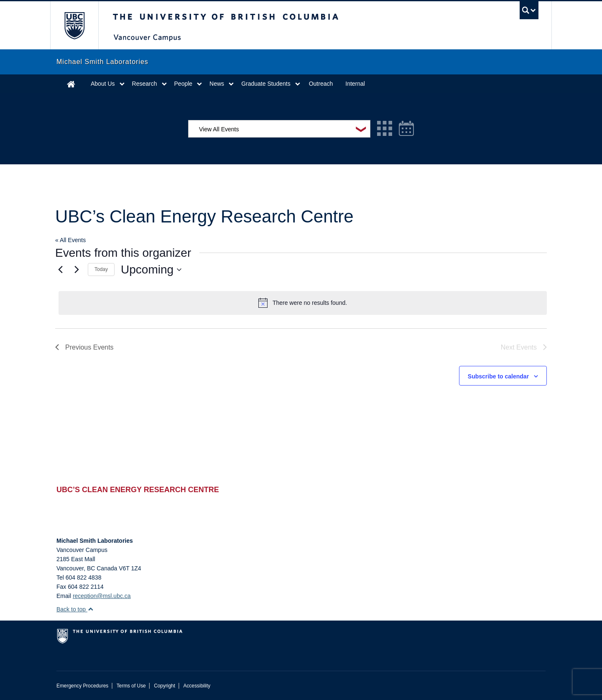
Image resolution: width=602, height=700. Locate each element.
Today (101, 269)
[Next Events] (77, 270)
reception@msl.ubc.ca (102, 596)
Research (145, 84)
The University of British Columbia (74, 25)
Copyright (165, 686)
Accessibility (197, 686)
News (217, 84)
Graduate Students (266, 84)
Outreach (321, 84)
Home (71, 84)
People (184, 84)
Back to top (75, 609)
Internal (355, 84)
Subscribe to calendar (498, 376)
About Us (103, 84)
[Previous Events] (60, 270)
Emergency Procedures (82, 686)
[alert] (303, 303)
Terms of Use (131, 686)
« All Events (70, 240)
